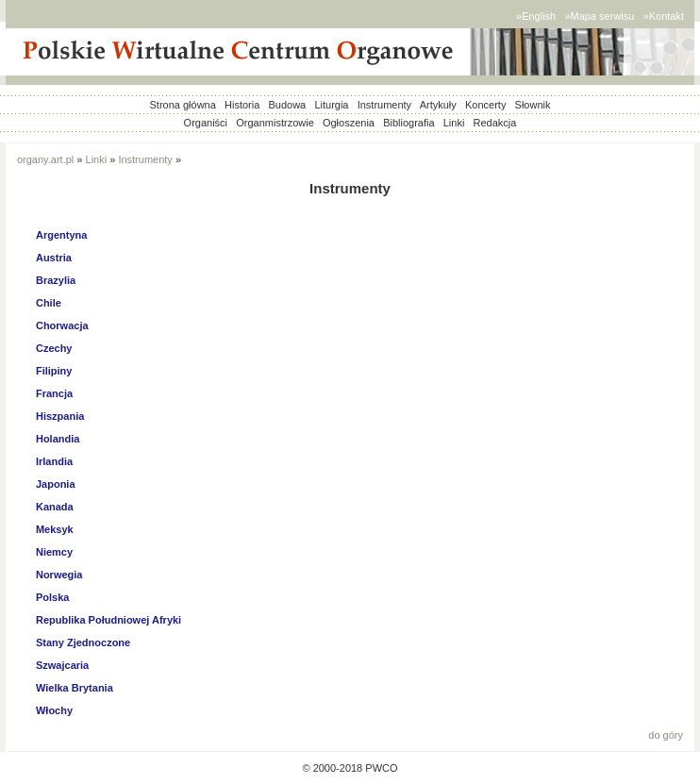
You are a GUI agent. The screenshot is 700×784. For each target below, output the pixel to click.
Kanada (55, 507)
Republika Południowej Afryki (108, 620)
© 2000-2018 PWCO (350, 768)
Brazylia (56, 280)
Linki (454, 123)
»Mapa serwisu (599, 16)
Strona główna (183, 105)
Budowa (287, 105)
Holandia (58, 439)
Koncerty (485, 105)
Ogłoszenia (349, 123)
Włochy (54, 710)
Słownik (533, 105)
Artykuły (438, 105)
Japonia (56, 484)
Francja (54, 393)
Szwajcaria (62, 665)
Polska (52, 597)
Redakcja (495, 123)
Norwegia (59, 575)
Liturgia (331, 105)
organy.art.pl (45, 159)
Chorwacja (62, 325)
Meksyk (55, 529)
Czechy (54, 348)
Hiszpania (60, 416)
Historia (242, 105)
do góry (666, 735)
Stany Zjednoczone (83, 642)
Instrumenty (384, 105)
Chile (49, 303)
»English (536, 16)
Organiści (206, 123)
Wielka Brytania (75, 688)
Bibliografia (408, 123)
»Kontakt (664, 16)
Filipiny (54, 371)
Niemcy (54, 552)
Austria (54, 258)
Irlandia (54, 461)
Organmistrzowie (275, 123)
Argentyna (61, 235)
